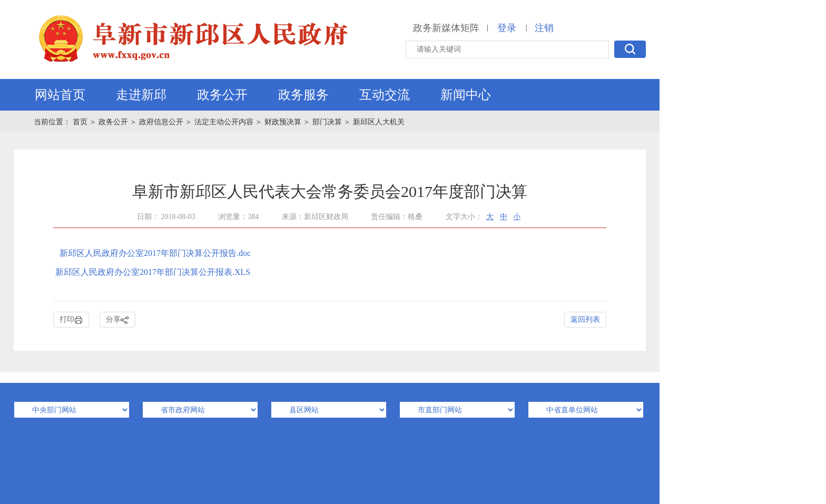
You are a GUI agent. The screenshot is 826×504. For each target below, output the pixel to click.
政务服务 (303, 95)
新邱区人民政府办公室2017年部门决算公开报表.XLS (153, 272)
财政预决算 (283, 122)
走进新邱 (141, 95)
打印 (71, 320)
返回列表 (585, 319)
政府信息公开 (161, 122)
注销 (544, 28)
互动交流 (385, 95)
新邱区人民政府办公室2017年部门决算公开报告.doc (155, 253)
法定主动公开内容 (224, 122)
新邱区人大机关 (379, 122)
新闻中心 (466, 95)
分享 (117, 320)
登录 (507, 28)
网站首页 (60, 95)
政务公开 (222, 95)
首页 (81, 122)
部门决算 (327, 122)
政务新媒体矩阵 (446, 28)
